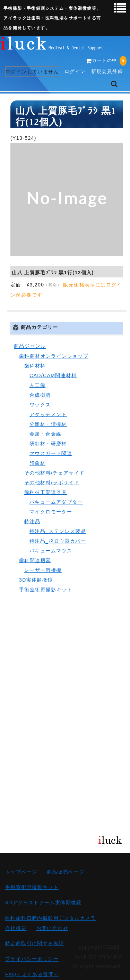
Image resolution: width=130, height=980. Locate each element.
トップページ (21, 872)
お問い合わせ (52, 928)
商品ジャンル (30, 346)
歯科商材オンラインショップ (54, 356)
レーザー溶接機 (43, 570)
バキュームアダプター (56, 502)
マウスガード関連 (51, 453)
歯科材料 (35, 366)
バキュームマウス (51, 551)
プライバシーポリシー (32, 959)
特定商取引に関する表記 (34, 943)
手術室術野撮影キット (46, 590)
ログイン (75, 71)
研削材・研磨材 (48, 444)
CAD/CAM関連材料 (53, 375)
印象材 (37, 463)
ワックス (40, 405)
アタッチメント (48, 414)
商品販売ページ (66, 872)
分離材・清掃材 (48, 424)
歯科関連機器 (35, 560)
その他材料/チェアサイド (55, 473)
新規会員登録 (107, 71)
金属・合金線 (45, 434)
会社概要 (16, 928)
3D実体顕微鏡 (36, 580)
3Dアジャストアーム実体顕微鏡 (44, 903)
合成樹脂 (40, 395)
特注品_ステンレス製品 (58, 531)
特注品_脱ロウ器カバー (58, 541)
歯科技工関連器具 (46, 492)
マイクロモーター (51, 512)
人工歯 (37, 385)
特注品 (32, 521)
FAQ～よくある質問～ (32, 974)
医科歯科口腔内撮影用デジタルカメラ (51, 918)
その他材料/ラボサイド (52, 483)
